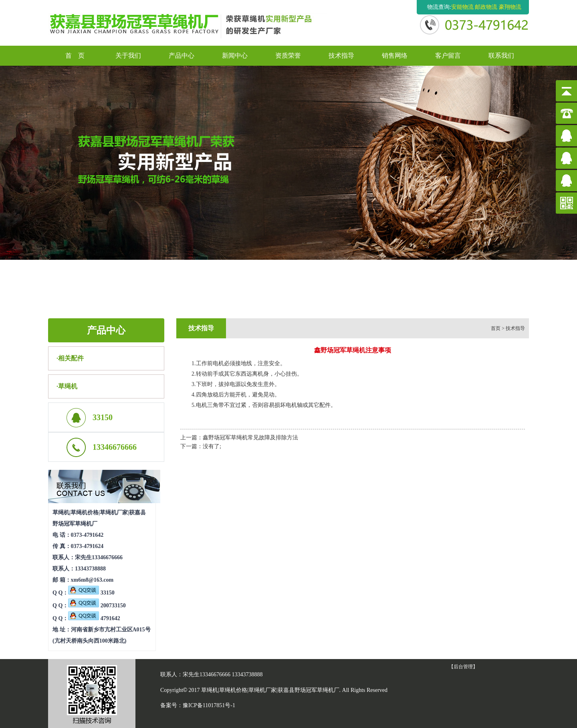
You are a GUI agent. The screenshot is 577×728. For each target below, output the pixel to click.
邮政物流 (486, 7)
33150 (91, 593)
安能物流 (462, 7)
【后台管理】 (463, 667)
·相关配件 (70, 358)
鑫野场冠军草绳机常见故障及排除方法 (250, 438)
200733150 (97, 606)
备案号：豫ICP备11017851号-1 (198, 705)
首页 (496, 328)
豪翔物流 (510, 7)
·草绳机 (67, 386)
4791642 (94, 618)
